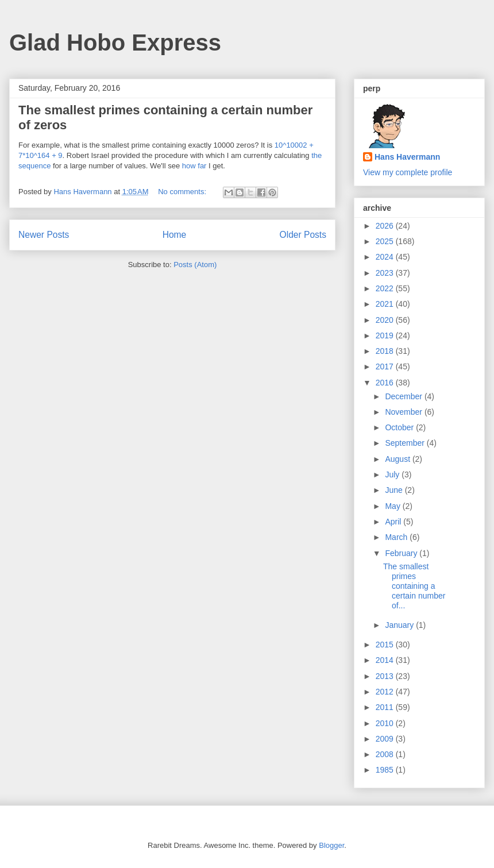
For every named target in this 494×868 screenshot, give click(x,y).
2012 (386, 692)
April (394, 522)
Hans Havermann (407, 157)
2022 (386, 288)
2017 (386, 367)
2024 (386, 257)
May (393, 506)
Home (175, 235)
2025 (386, 241)
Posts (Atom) (195, 265)
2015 (386, 645)
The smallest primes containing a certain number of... (414, 586)
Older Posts (303, 235)
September (406, 443)
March (397, 537)
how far (194, 166)
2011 (386, 707)
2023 (386, 273)
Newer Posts (44, 235)
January (400, 625)
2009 (386, 739)
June (395, 490)
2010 (386, 723)
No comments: (183, 192)
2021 (386, 304)
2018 (386, 351)
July (393, 474)
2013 (386, 676)
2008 (386, 754)
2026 (386, 226)
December (404, 396)
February (402, 553)
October (400, 427)
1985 (386, 770)
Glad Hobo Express (115, 43)
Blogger (331, 845)
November (404, 412)
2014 (386, 660)
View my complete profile (408, 172)
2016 (386, 383)
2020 (386, 320)
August (398, 459)
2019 (386, 335)
